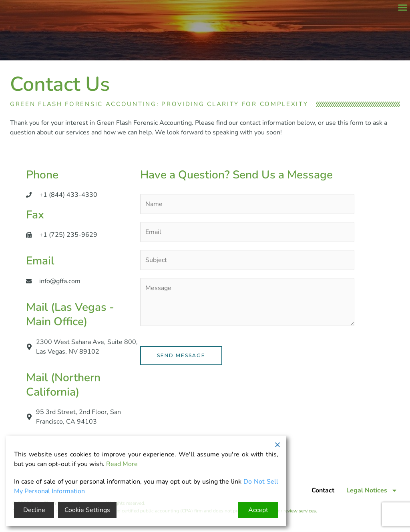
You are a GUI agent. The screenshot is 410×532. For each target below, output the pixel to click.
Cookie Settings (87, 510)
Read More (122, 464)
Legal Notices (372, 490)
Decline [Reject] (34, 510)
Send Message (181, 355)
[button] (403, 8)
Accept (258, 510)
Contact (323, 490)
